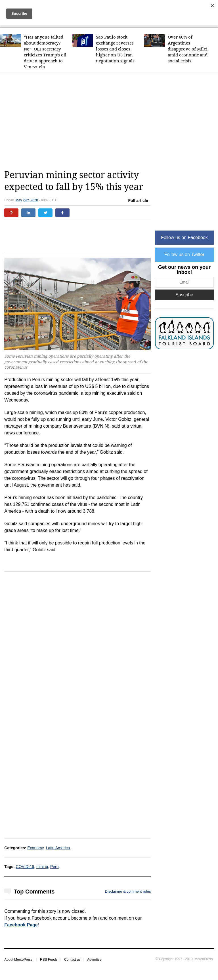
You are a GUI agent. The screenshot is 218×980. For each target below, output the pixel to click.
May (19, 200)
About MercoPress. (19, 960)
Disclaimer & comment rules (128, 891)
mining (42, 867)
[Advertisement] (111, 121)
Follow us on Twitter (184, 254)
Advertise (94, 960)
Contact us (72, 960)
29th (26, 200)
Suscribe (184, 295)
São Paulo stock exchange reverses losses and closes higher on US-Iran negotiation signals (115, 49)
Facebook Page (21, 925)
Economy (35, 848)
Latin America (58, 848)
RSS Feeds (49, 960)
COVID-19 (25, 867)
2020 (34, 200)
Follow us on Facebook (184, 237)
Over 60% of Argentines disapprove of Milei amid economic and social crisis (188, 49)
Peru (54, 867)
